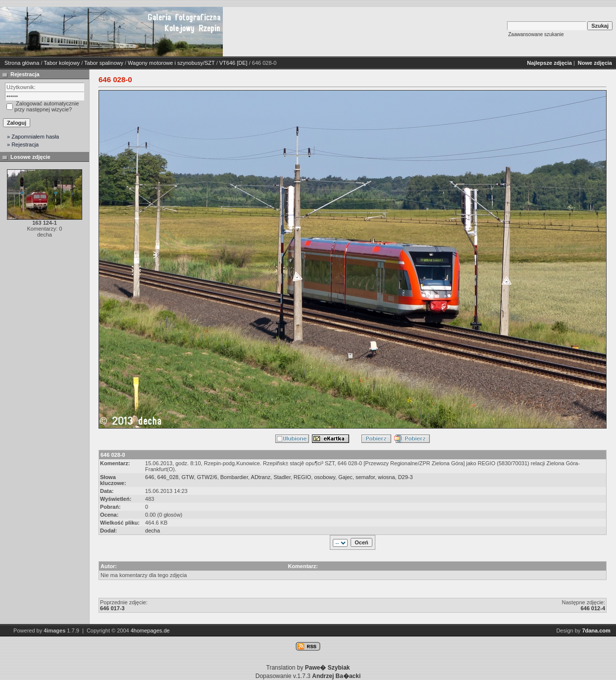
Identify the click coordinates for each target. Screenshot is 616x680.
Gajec (345, 477)
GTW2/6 (207, 477)
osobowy (325, 477)
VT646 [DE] (233, 63)
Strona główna (22, 63)
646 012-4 (593, 608)
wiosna (386, 477)
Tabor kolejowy (62, 63)
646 (150, 477)
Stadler (282, 477)
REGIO (302, 477)
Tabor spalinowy (104, 63)
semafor (365, 477)
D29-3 (406, 477)
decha (153, 531)
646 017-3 (112, 608)
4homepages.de (150, 631)
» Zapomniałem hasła (33, 137)
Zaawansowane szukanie (536, 34)
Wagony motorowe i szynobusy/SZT (171, 63)
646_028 (168, 477)
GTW (188, 477)
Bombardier (234, 477)
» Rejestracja (23, 145)
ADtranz (261, 477)
